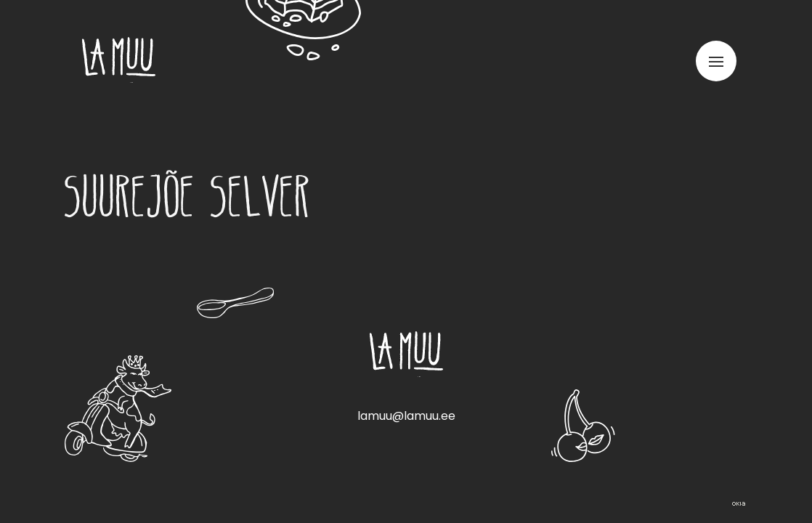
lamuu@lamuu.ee (406, 416)
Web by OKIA (739, 504)
